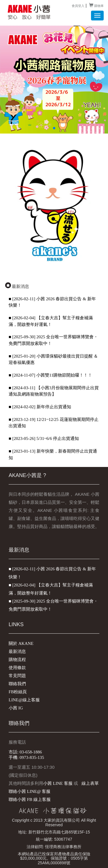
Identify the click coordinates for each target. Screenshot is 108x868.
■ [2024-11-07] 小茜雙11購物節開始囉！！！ (50, 375)
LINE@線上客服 (24, 700)
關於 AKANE (21, 643)
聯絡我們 (17, 684)
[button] (54, 128)
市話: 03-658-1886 (25, 752)
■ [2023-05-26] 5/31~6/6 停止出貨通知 (44, 438)
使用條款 (17, 668)
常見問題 (17, 676)
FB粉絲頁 (18, 692)
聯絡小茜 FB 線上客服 (30, 799)
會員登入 (78, 6)
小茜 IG (16, 708)
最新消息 (17, 652)
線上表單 (90, 783)
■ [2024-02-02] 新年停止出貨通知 (40, 407)
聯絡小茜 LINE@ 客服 (30, 791)
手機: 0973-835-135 (26, 757)
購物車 (96, 6)
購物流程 (17, 660)
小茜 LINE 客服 (58, 783)
